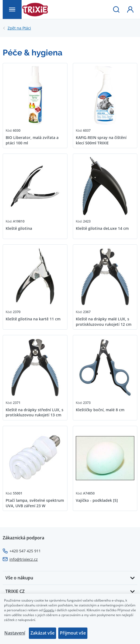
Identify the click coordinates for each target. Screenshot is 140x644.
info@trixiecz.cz (24, 559)
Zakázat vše (42, 633)
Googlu (49, 610)
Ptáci (19, 28)
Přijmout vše (73, 633)
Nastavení (15, 633)
